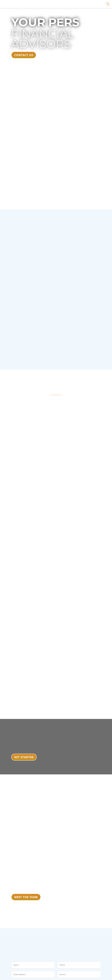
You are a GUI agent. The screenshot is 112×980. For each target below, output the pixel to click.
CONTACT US (24, 55)
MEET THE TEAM (26, 897)
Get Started (24, 757)
